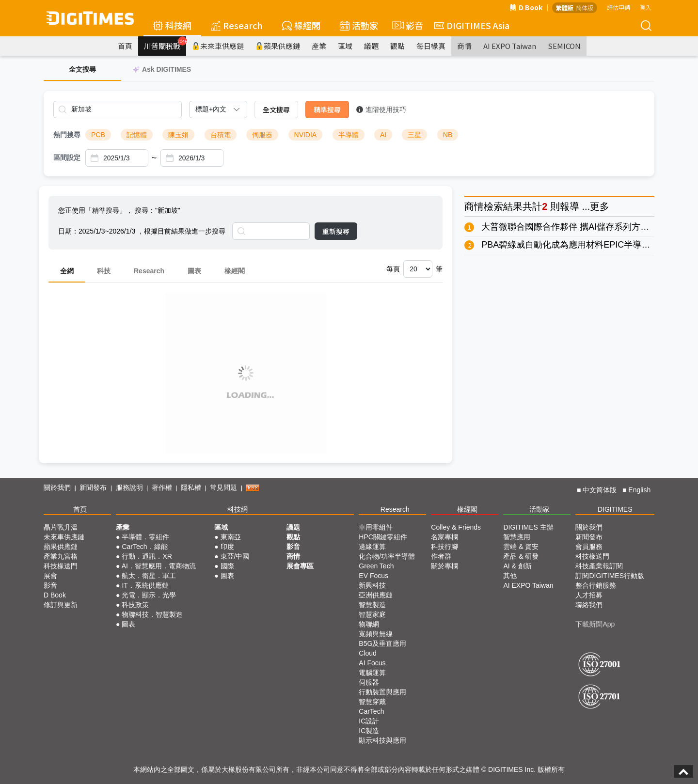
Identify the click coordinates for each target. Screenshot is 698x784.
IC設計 (369, 721)
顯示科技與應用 (382, 740)
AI (383, 135)
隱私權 (191, 487)
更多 (600, 206)
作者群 (441, 556)
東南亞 (231, 537)
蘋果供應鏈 (278, 46)
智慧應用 (517, 537)
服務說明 (129, 487)
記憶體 (137, 135)
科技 (104, 271)
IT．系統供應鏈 (145, 585)
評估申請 (619, 7)
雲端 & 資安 (521, 547)
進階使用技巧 (381, 110)
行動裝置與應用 (382, 692)
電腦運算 (372, 673)
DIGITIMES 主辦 (528, 527)
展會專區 (300, 566)
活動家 (359, 25)
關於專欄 (444, 566)
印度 (227, 547)
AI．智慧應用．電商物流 (159, 566)
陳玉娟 (178, 135)
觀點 (397, 46)
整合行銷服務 (596, 585)
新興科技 (372, 585)
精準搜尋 (327, 110)
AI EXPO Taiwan (510, 46)
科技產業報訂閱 (599, 566)
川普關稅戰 (165, 44)
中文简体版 (600, 490)
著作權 (162, 487)
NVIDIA (306, 135)
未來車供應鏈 (218, 46)
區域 (345, 46)
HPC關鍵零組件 (383, 537)
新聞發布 (93, 487)
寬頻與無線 (376, 634)
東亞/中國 (235, 556)
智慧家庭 (372, 614)
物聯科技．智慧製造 (152, 614)
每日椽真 (431, 46)
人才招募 (589, 595)
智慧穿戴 (372, 702)
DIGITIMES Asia (472, 25)
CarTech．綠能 (144, 547)
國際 (227, 566)
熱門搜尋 (67, 135)
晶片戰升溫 (61, 527)
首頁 (125, 46)
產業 (319, 46)
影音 (406, 25)
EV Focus (373, 576)
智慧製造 (372, 605)
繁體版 (565, 8)
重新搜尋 (336, 231)
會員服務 (589, 547)
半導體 (349, 135)
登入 (646, 7)
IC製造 (369, 731)
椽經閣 (301, 25)
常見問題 (223, 487)
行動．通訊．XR (147, 556)
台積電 (221, 135)
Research (237, 25)
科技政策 (135, 605)
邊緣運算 (372, 547)
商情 (464, 46)
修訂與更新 (61, 605)
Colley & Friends (456, 527)
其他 (510, 576)
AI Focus (372, 663)
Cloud (368, 653)
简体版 (585, 8)
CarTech (371, 711)
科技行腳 (444, 547)
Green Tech (376, 566)
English (639, 490)
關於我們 (57, 487)
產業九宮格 (61, 556)
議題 (371, 46)
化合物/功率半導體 (387, 556)
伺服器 (262, 135)
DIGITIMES (615, 509)
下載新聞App (595, 624)
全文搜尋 (276, 110)
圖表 (194, 271)
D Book (526, 7)
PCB (98, 135)
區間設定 (67, 157)
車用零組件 (376, 527)
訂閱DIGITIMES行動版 (610, 576)
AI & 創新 (517, 566)
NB (448, 135)
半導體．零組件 (145, 537)
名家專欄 (444, 537)
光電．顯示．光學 (149, 595)
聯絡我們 (589, 605)
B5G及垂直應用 (382, 643)
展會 (50, 576)
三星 (414, 135)
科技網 (172, 25)
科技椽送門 (61, 566)
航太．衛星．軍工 (149, 576)
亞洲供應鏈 (376, 595)
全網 (67, 271)
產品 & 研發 (521, 556)
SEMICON (564, 46)
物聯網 (369, 624)
